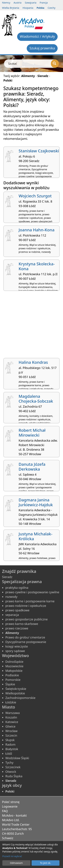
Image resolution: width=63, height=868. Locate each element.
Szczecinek (13, 767)
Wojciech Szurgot (35, 196)
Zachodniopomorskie (20, 698)
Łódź (9, 753)
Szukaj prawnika (42, 48)
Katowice (12, 722)
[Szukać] (55, 64)
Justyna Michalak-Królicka (36, 536)
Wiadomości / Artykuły (37, 36)
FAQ (5, 811)
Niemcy (6, 3)
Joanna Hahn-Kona (37, 230)
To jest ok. (46, 863)
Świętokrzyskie (16, 689)
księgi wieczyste (17, 646)
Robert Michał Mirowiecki (32, 433)
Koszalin (11, 717)
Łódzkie (11, 702)
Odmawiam (16, 863)
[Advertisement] (32, 326)
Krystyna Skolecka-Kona (37, 266)
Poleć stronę (11, 802)
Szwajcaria (31, 3)
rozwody (11, 597)
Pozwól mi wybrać (12, 856)
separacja (12, 615)
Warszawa (13, 713)
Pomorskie (13, 680)
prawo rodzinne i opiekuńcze (26, 606)
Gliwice (10, 726)
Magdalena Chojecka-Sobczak (36, 399)
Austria (18, 3)
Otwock (11, 772)
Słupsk (10, 740)
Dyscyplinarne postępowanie (26, 642)
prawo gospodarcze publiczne (27, 619)
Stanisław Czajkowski (39, 151)
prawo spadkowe (17, 610)
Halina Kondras (33, 362)
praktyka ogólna (17, 588)
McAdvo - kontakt (14, 815)
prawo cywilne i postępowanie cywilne (32, 592)
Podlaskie (12, 675)
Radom (10, 744)
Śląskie (10, 684)
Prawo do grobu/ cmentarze (25, 637)
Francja (44, 3)
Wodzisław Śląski (17, 758)
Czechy (52, 8)
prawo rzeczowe (17, 628)
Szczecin (11, 735)
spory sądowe (15, 651)
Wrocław (11, 731)
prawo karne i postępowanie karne (30, 601)
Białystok (12, 749)
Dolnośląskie (14, 662)
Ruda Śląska (14, 776)
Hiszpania (28, 8)
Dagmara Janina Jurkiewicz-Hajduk (36, 502)
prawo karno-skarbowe (22, 624)
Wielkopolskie (15, 693)
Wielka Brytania (11, 8)
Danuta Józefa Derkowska (32, 467)
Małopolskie (14, 671)
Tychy (9, 763)
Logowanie (10, 806)
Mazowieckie (14, 666)
